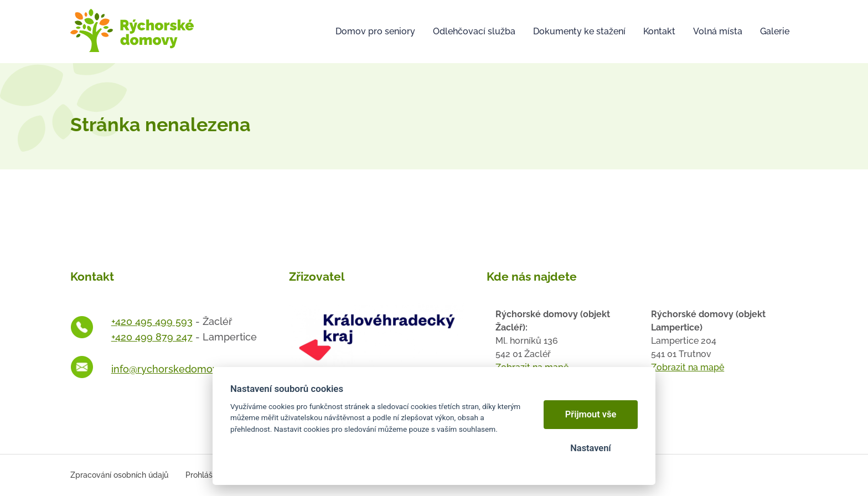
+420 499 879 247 (152, 337)
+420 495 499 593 (152, 321)
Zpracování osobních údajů (119, 475)
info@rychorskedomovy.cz (174, 369)
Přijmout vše (591, 414)
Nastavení (590, 448)
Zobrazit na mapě (688, 367)
